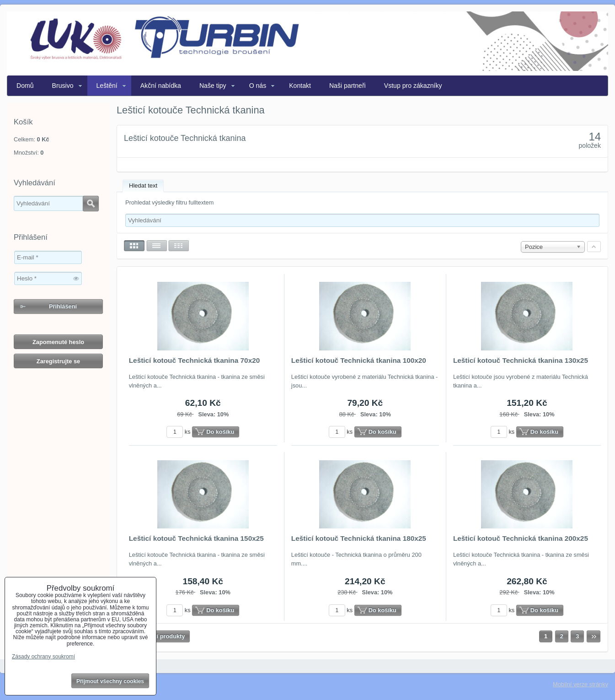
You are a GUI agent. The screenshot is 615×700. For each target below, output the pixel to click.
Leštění (107, 86)
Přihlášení (63, 306)
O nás (258, 86)
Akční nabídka (161, 86)
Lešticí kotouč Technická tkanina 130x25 (521, 360)
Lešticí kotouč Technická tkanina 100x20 (359, 360)
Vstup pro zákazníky (413, 86)
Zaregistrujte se (58, 361)
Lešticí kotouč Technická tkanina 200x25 (521, 538)
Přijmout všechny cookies (110, 681)
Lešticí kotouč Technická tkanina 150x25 (196, 538)
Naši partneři (348, 86)
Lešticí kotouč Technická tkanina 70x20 (195, 360)
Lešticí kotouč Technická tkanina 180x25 (359, 538)
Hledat (91, 204)
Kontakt (300, 86)
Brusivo (63, 86)
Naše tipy (213, 86)
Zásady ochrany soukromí (43, 657)
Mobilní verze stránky (580, 684)
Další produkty (165, 636)
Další (594, 636)
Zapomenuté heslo (58, 342)
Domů (25, 86)
